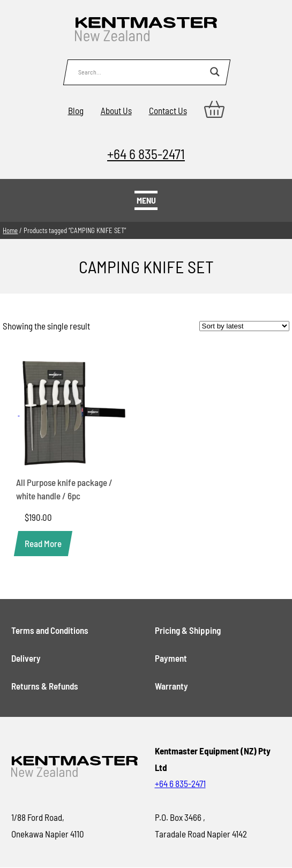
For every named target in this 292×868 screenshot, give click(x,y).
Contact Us (168, 110)
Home (10, 230)
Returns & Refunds (45, 686)
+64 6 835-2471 (146, 154)
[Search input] (141, 72)
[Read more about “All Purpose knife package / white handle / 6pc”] (43, 544)
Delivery (26, 658)
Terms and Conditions (50, 630)
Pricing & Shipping (188, 630)
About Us (116, 110)
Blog (76, 110)
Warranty (171, 686)
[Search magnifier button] (215, 72)
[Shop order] (244, 326)
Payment (171, 658)
